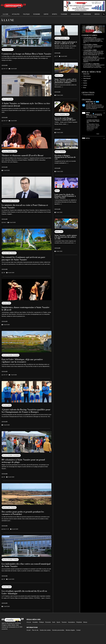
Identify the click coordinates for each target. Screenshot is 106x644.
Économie (37, 14)
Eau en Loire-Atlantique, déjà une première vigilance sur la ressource (26, 365)
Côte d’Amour (87, 76)
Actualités (16, 14)
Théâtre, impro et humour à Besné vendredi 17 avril (66, 43)
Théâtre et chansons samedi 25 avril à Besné (23, 159)
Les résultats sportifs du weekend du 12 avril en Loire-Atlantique (24, 599)
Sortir (46, 14)
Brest (85, 88)
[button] (104, 14)
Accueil (29, 637)
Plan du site (35, 637)
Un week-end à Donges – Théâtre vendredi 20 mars (65, 119)
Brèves (97, 14)
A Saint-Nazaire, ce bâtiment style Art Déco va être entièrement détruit (26, 107)
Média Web (86, 74)
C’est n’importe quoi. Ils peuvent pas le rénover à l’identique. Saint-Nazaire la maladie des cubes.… (93, 47)
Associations (75, 14)
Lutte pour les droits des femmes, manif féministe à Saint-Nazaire (65, 196)
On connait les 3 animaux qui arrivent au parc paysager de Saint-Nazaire (25, 263)
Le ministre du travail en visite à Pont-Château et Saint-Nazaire (23, 211)
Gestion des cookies (45, 637)
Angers (85, 81)
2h (104, 113)
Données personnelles (58, 637)
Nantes (85, 83)
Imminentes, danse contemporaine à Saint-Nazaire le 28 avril (26, 313)
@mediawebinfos (98, 114)
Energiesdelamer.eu (89, 95)
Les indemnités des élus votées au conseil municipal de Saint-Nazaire (25, 572)
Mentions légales (70, 637)
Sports (55, 14)
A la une (5, 14)
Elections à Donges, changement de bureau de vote (65, 157)
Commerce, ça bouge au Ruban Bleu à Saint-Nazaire (23, 55)
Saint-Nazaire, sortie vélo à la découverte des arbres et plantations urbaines (65, 81)
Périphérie (87, 14)
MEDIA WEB (88, 114)
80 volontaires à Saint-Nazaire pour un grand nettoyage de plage (24, 468)
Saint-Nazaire (87, 78)
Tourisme (64, 14)
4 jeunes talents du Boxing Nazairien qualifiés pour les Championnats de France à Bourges (26, 417)
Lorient (85, 85)
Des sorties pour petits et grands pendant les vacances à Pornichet (25, 520)
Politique (26, 14)
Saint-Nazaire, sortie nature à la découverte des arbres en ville (66, 237)
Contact (78, 637)
